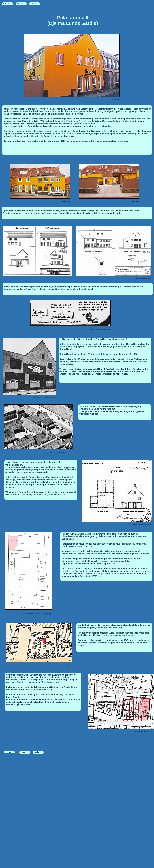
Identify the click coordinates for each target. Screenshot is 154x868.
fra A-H (20, 3)
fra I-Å (33, 3)
